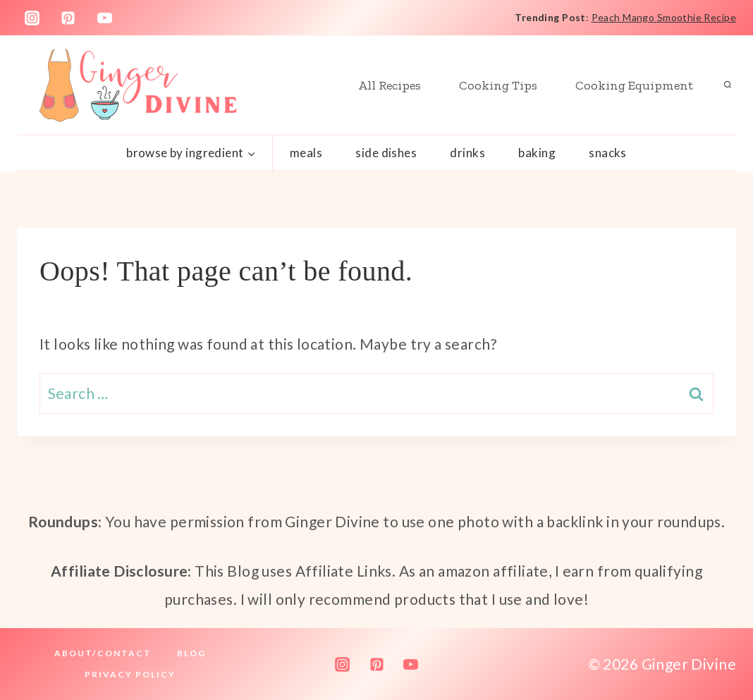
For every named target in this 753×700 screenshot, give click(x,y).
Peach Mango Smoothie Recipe (664, 17)
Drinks (467, 153)
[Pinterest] (68, 18)
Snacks (608, 153)
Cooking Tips (498, 85)
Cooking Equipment (634, 85)
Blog (191, 653)
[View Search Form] (728, 85)
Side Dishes (386, 153)
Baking (537, 153)
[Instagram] (32, 18)
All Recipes (390, 85)
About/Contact (103, 653)
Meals (306, 153)
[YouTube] (105, 18)
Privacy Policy (130, 674)
